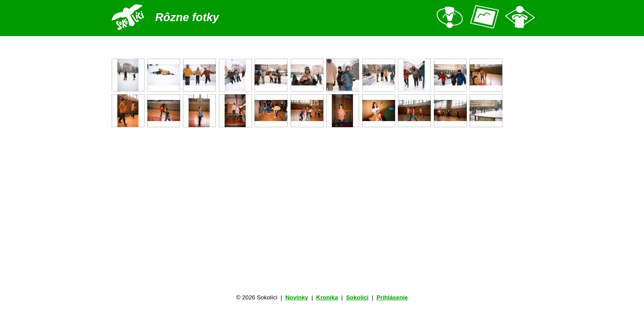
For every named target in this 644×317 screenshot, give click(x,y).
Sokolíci (357, 297)
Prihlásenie (392, 297)
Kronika (327, 297)
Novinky (297, 297)
